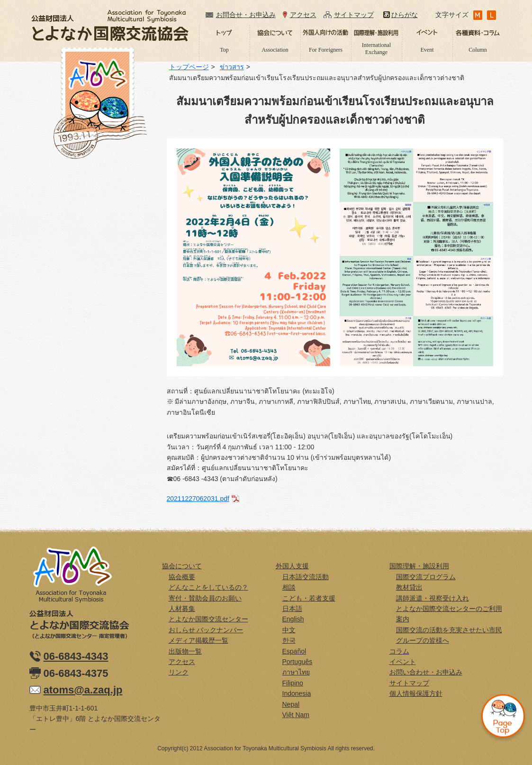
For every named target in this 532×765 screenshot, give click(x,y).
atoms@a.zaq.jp (83, 690)
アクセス (303, 15)
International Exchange (376, 48)
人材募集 (182, 609)
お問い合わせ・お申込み (426, 672)
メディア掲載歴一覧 (198, 640)
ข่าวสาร (232, 67)
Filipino (293, 683)
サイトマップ (354, 15)
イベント (403, 662)
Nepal (291, 704)
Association (275, 50)
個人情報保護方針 (416, 693)
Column (478, 50)
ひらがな (405, 15)
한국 (289, 640)
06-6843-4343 (76, 656)
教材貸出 (409, 587)
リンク (179, 672)
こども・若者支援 (309, 598)
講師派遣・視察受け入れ (433, 598)
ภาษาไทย (296, 672)
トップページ (189, 67)
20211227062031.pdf (198, 499)
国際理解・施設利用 (419, 566)
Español (294, 651)
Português (298, 662)
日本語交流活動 (306, 577)
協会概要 (182, 577)
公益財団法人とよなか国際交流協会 (110, 25)
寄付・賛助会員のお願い (205, 598)
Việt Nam (296, 715)
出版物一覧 (185, 651)
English (293, 619)
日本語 (292, 609)
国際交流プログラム (426, 577)
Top (224, 50)
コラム (399, 651)
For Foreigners (326, 50)
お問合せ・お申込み (246, 15)
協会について (182, 566)
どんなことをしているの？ (208, 587)
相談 (289, 587)
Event (427, 50)
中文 (289, 630)
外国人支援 (292, 566)
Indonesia (297, 693)
